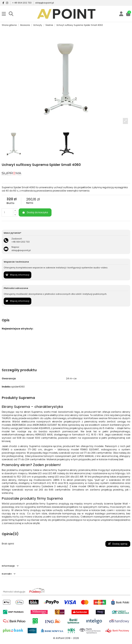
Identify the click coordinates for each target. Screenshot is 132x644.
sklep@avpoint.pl (45, 3)
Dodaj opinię (118, 544)
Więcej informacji (17, 275)
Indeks (6, 387)
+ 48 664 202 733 (22, 3)
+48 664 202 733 (21, 242)
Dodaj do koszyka (35, 212)
